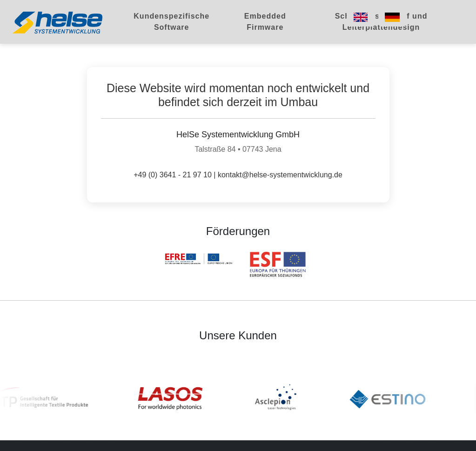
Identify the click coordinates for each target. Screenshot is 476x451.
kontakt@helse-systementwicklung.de (280, 175)
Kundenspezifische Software (171, 22)
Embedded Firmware (265, 22)
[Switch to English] (361, 17)
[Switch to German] (392, 17)
